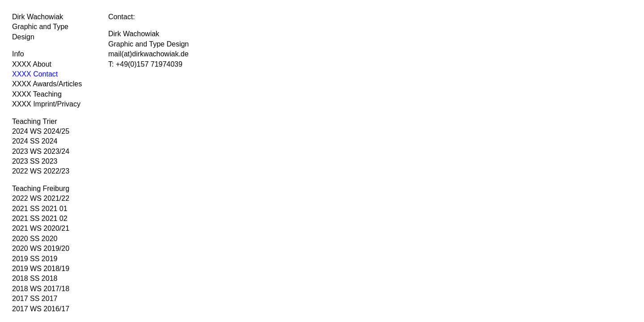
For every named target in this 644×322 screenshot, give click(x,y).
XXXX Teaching (37, 94)
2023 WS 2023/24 (41, 151)
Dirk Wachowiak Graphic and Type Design (40, 27)
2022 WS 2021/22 (41, 198)
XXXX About (32, 64)
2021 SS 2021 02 (40, 218)
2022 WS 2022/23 (41, 171)
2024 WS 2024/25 (41, 131)
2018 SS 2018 (35, 278)
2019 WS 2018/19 (41, 269)
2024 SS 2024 (35, 141)
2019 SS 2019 (35, 259)
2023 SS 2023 (35, 161)
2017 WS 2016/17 (41, 309)
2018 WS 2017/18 (41, 289)
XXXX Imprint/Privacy (46, 104)
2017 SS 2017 (35, 299)
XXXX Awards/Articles (47, 84)
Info (18, 54)
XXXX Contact (35, 74)
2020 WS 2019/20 (41, 248)
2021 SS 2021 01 (40, 209)
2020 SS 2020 (35, 239)
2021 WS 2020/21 (41, 228)
